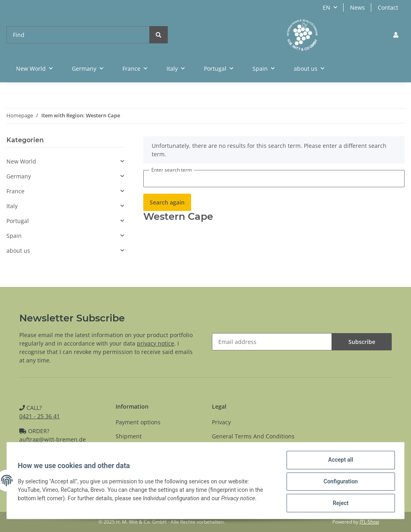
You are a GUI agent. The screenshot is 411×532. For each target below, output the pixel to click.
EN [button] (327, 7)
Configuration (339, 483)
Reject (339, 503)
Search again (167, 202)
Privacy (221, 422)
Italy (12, 206)
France (15, 191)
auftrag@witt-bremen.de (53, 439)
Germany (19, 176)
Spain (14, 236)
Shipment (129, 436)
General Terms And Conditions (253, 436)
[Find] (78, 35)
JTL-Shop (369, 522)
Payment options (138, 422)
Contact (388, 7)
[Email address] (272, 342)
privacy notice (156, 343)
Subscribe (362, 342)
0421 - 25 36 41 (40, 416)
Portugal (18, 221)
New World (21, 161)
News (357, 7)
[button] (396, 35)
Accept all (339, 462)
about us (18, 251)
